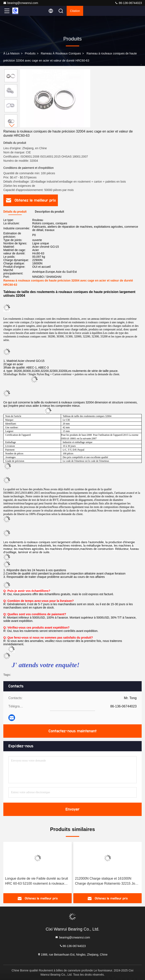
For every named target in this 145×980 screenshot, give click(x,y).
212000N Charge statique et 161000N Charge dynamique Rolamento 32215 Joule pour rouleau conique (107, 881)
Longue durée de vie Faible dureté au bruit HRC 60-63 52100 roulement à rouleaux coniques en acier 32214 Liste (37, 881)
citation (75, 11)
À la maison (11, 53)
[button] (12, 126)
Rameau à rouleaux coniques (61, 53)
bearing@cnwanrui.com (21, 3)
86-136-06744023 (128, 3)
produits (30, 53)
